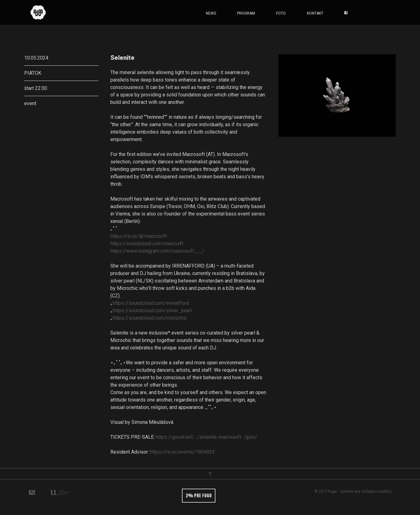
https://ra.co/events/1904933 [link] (182, 452)
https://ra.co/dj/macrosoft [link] (139, 236)
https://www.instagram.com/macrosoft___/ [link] (157, 251)
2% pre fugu (199, 496)
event (30, 103)
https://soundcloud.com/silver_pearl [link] (152, 311)
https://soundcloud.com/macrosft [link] (147, 244)
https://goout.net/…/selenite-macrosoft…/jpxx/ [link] (207, 437)
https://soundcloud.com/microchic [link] (150, 318)
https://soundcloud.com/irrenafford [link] (151, 303)
